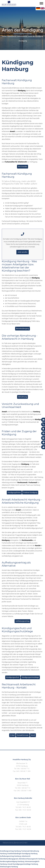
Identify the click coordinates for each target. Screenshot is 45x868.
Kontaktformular (23, 735)
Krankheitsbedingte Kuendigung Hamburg (22, 854)
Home (4, 36)
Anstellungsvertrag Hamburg (10, 851)
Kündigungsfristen (14, 492)
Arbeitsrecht (12, 36)
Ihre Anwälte (23, 167)
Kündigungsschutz (13, 677)
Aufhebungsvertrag (22, 621)
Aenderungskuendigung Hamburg (12, 861)
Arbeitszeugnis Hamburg (9, 867)
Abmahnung (22, 397)
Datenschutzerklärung (34, 848)
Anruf (33, 735)
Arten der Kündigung (36, 36)
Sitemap (8, 848)
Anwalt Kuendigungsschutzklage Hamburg (23, 864)
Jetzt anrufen (23, 252)
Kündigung (23, 41)
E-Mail (12, 735)
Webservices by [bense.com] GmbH (15, 843)
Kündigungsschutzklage (30, 677)
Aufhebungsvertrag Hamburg (10, 856)
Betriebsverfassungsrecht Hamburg (32, 859)
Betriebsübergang (22, 328)
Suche (14, 848)
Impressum (22, 848)
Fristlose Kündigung (30, 492)
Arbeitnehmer (22, 36)
